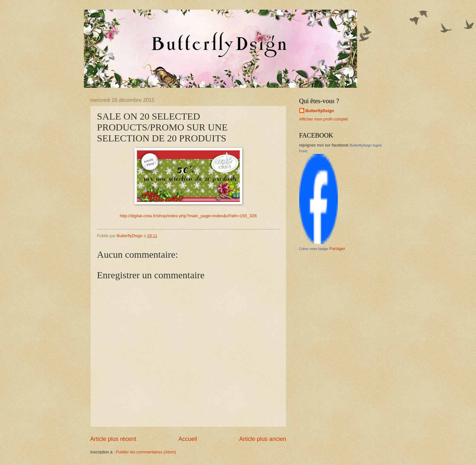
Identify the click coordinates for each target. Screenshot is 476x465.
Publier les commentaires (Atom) (146, 452)
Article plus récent (113, 439)
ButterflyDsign (320, 111)
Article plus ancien (263, 439)
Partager (337, 249)
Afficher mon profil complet (324, 119)
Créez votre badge (314, 249)
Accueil (188, 439)
